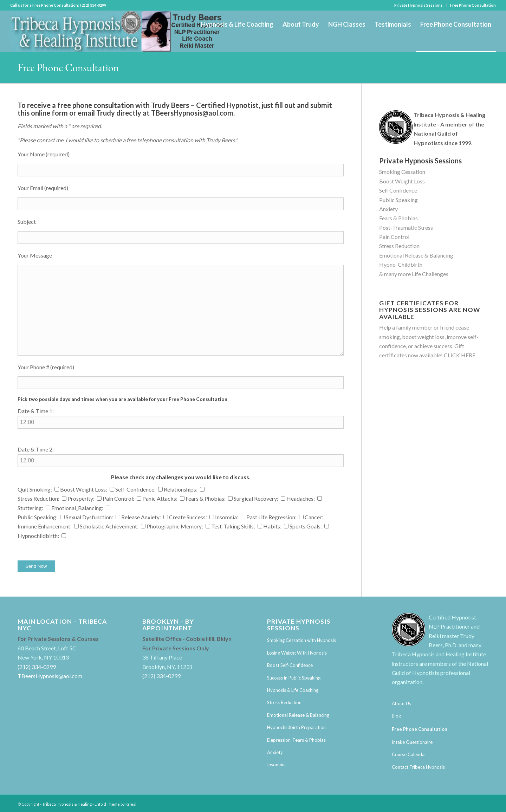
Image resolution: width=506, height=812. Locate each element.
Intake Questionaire (412, 742)
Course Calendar (409, 754)
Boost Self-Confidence (290, 665)
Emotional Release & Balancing (416, 255)
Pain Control (394, 237)
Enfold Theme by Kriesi (115, 804)
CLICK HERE (460, 355)
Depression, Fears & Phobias (296, 740)
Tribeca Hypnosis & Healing (67, 804)
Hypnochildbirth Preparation (296, 727)
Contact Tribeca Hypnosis (418, 767)
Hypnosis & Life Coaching (293, 690)
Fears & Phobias (398, 218)
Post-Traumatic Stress (406, 228)
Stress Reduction (399, 246)
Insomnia (276, 765)
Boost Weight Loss (402, 181)
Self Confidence (398, 190)
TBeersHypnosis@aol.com (192, 113)
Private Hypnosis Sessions (419, 5)
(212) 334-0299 (37, 667)
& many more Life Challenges (414, 274)
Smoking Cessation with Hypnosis (301, 640)
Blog (396, 716)
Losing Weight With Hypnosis (297, 653)
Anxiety (388, 209)
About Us (401, 703)
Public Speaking (398, 200)
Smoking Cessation (402, 172)
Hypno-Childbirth (401, 264)
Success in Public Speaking (294, 678)
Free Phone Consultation (473, 5)
